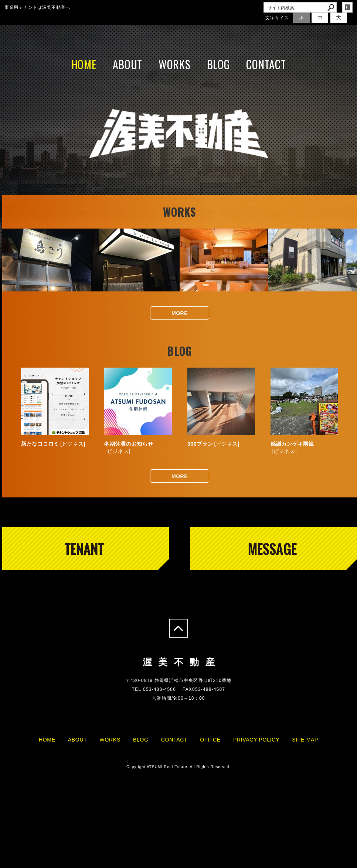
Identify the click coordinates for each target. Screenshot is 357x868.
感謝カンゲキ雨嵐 (292, 444)
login (347, 7)
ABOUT (128, 64)
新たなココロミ (40, 444)
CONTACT (266, 64)
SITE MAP (305, 740)
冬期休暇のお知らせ (129, 444)
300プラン (200, 444)
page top (178, 628)
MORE (180, 313)
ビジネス (73, 444)
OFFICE (210, 740)
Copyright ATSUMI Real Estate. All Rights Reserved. (178, 767)
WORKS (175, 64)
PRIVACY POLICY (256, 740)
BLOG (219, 64)
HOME (84, 64)
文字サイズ (277, 18)
